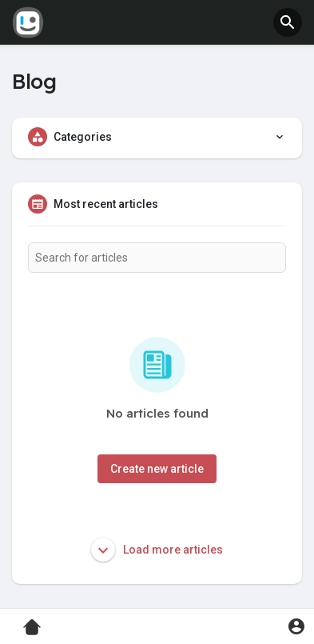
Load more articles (157, 550)
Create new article (157, 469)
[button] (288, 22)
